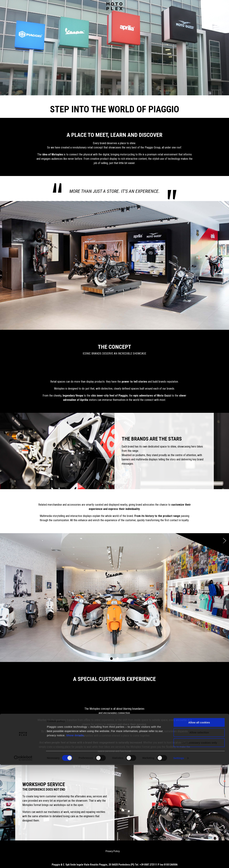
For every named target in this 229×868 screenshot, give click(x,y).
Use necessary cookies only (199, 846)
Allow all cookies (199, 825)
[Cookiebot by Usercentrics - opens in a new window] (23, 861)
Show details (75, 838)
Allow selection (199, 835)
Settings (179, 861)
